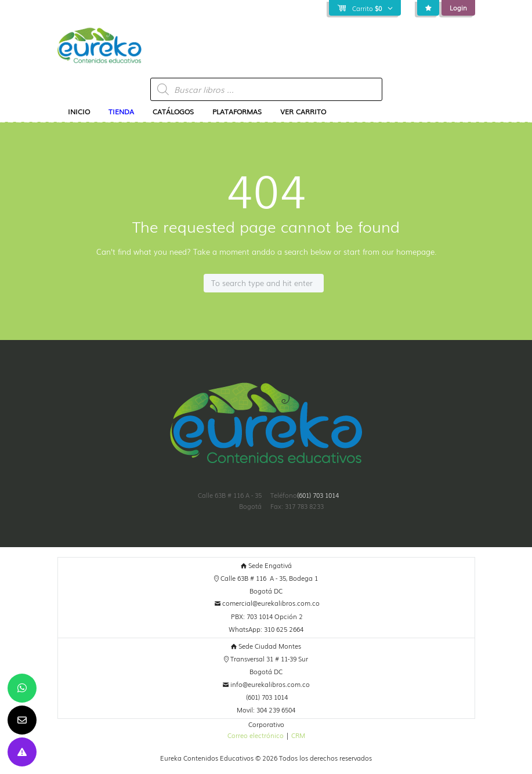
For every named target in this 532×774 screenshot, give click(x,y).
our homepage (408, 252)
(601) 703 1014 (318, 495)
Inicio (79, 111)
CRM (298, 735)
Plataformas (237, 111)
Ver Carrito (303, 111)
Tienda (121, 111)
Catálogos (173, 111)
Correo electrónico (256, 735)
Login (458, 8)
